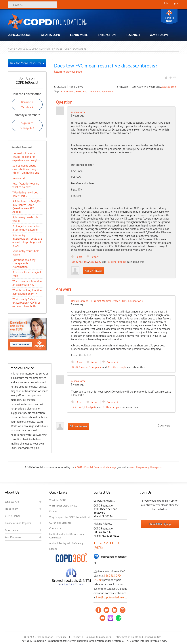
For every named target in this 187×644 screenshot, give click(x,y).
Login (175, 3)
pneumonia (95, 91)
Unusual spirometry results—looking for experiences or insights (26, 157)
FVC (85, 91)
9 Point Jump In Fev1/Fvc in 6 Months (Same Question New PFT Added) (27, 207)
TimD (85, 262)
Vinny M (76, 262)
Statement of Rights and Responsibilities (139, 637)
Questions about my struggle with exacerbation (24, 263)
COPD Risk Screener (60, 523)
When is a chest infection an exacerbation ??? (27, 283)
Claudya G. (95, 262)
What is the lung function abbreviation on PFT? (27, 292)
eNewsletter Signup (160, 524)
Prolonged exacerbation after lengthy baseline (26, 228)
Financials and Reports (18, 523)
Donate (169, 17)
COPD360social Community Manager (96, 467)
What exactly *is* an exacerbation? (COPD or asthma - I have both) (26, 303)
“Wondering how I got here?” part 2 (25, 194)
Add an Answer (94, 271)
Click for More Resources (25, 63)
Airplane (97, 367)
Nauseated (19, 178)
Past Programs (13, 537)
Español (54, 549)
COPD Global (12, 516)
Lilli (74, 407)
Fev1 (79, 91)
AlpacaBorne (169, 87)
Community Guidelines (98, 637)
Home (11, 49)
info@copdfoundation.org (111, 597)
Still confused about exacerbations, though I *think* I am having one (26, 169)
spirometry (107, 91)
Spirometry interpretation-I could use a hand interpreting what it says (27, 240)
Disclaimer (62, 637)
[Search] (33, 5)
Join (166, 3)
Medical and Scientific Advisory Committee (67, 536)
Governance (12, 530)
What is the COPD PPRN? (63, 506)
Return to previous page (68, 72)
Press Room (12, 509)
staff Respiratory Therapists (146, 467)
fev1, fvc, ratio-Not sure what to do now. (26, 185)
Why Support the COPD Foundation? (70, 517)
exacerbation (68, 91)
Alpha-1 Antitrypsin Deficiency (66, 543)
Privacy (77, 637)
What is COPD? (58, 500)
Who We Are (12, 502)
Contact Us (55, 528)
